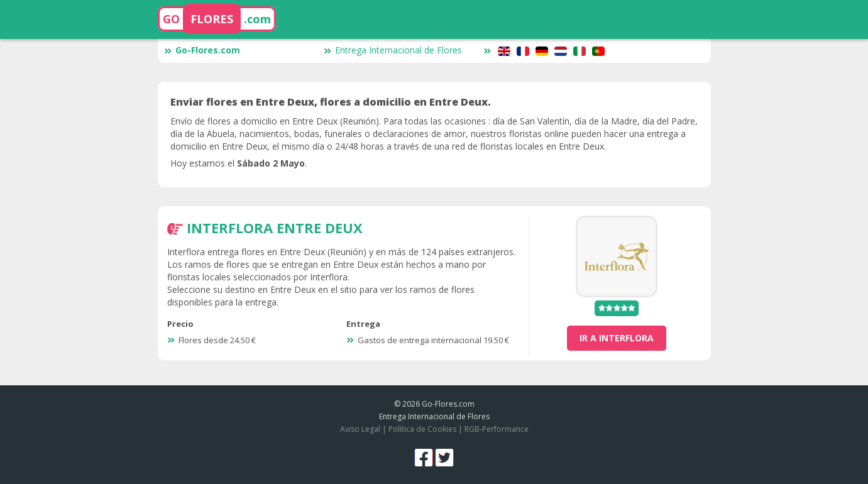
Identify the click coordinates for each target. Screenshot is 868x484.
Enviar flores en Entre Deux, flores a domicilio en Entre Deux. (331, 102)
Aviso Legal (360, 429)
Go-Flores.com (202, 50)
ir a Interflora (617, 338)
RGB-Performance (497, 429)
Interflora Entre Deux (275, 228)
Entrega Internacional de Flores (393, 50)
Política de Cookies (422, 429)
